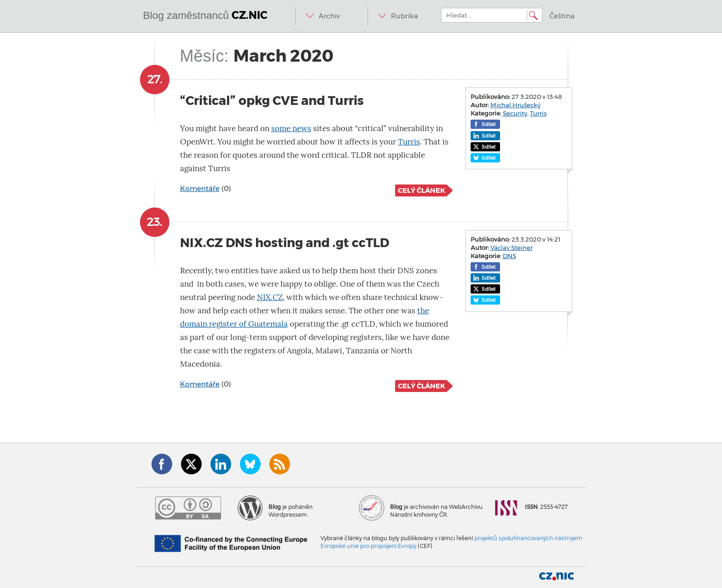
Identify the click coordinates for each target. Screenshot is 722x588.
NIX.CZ (270, 297)
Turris (409, 142)
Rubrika (405, 16)
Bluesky (250, 464)
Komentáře (200, 188)
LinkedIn (221, 464)
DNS (509, 256)
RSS (280, 464)
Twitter (191, 464)
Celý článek (422, 190)
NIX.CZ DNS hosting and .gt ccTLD (285, 243)
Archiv (329, 16)
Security (515, 113)
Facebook (162, 464)
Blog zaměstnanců (206, 15)
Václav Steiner (512, 248)
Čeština (562, 16)
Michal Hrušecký (515, 105)
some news (291, 129)
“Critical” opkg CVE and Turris (272, 101)
